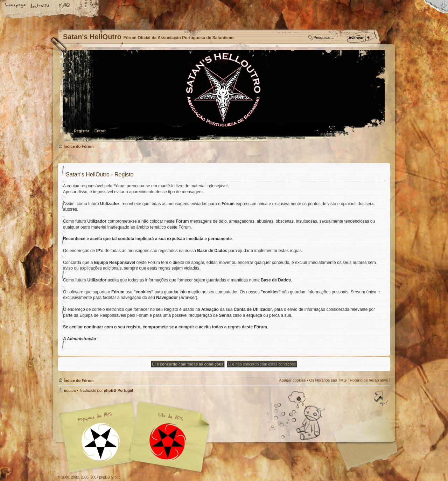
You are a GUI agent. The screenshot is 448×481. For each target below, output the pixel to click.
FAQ (65, 6)
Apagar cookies (293, 380)
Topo (381, 399)
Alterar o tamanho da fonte (40, 6)
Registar (82, 131)
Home (16, 6)
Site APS (168, 442)
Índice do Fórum (223, 96)
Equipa (70, 390)
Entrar (100, 131)
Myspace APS (136, 437)
